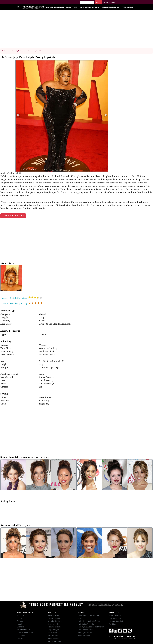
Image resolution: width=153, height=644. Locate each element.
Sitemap (20, 621)
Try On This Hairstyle (13, 216)
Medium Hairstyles (55, 627)
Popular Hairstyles (54, 618)
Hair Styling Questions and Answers (91, 627)
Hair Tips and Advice (86, 630)
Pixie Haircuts (53, 636)
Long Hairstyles (53, 630)
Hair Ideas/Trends (110, 7)
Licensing (21, 627)
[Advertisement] (77, 30)
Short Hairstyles (54, 624)
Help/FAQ (21, 638)
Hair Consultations (89, 7)
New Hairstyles (53, 615)
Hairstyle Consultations (117, 621)
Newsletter (21, 624)
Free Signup (113, 624)
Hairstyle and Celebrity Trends (89, 621)
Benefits (20, 618)
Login (113, 2)
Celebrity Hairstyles (55, 621)
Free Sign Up (107, 2)
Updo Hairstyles (54, 638)
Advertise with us (23, 630)
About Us (20, 615)
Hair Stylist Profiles (85, 633)
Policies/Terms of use (25, 633)
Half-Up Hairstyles (54, 641)
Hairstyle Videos (84, 636)
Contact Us (21, 636)
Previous (18, 116)
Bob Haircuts (52, 633)
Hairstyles (72, 7)
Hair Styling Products (86, 624)
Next (105, 116)
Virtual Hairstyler (55, 7)
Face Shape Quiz (115, 618)
